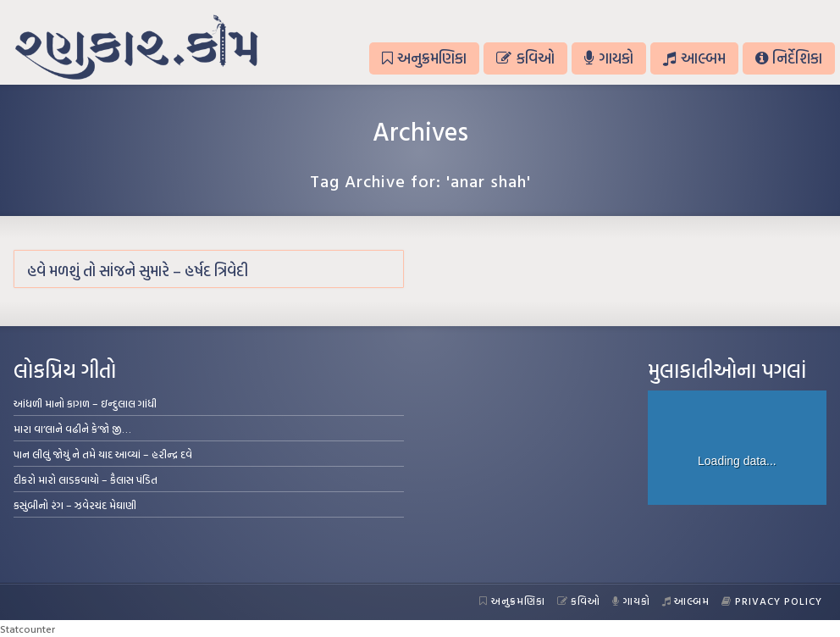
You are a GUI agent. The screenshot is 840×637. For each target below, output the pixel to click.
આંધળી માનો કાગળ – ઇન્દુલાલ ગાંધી (85, 403)
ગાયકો (609, 58)
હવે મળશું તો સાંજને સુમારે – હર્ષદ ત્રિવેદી (138, 271)
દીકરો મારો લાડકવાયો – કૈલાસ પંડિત (86, 479)
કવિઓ (525, 58)
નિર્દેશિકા (789, 58)
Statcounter (28, 629)
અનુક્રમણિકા (424, 58)
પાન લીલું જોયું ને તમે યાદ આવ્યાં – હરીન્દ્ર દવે (103, 454)
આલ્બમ (694, 58)
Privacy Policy (772, 601)
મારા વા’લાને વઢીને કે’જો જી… (72, 429)
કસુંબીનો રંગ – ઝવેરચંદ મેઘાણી (75, 505)
